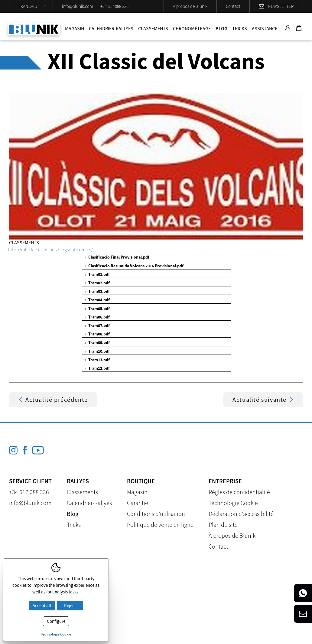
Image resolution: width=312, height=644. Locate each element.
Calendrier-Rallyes (111, 28)
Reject (70, 605)
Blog (221, 28)
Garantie (138, 503)
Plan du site (223, 525)
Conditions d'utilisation (156, 514)
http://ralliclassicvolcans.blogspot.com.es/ (50, 249)
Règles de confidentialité (239, 492)
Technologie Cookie (233, 503)
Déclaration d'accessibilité (241, 514)
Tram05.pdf (97, 309)
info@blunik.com (78, 6)
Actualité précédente (53, 400)
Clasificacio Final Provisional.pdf (117, 257)
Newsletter (281, 6)
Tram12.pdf (97, 368)
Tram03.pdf (97, 291)
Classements (153, 28)
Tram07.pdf (97, 325)
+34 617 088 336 (114, 6)
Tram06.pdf (97, 317)
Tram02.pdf (97, 283)
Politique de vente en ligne (160, 525)
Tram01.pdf (97, 274)
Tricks (240, 28)
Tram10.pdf (97, 351)
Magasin (75, 28)
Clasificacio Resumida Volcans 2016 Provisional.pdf (134, 266)
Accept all (42, 605)
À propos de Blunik (190, 6)
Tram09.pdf (97, 342)
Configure (56, 621)
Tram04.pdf (97, 300)
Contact (233, 6)
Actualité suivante (263, 400)
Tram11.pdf (97, 360)
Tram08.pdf (97, 334)
